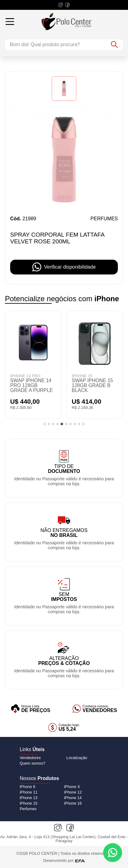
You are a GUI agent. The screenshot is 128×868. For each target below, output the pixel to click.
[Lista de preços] (31, 709)
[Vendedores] (95, 709)
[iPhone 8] (28, 787)
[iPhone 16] (73, 803)
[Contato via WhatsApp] (113, 853)
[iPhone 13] (29, 798)
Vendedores (30, 758)
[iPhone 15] (29, 803)
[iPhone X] (72, 787)
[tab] (45, 424)
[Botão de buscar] (114, 45)
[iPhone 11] (29, 792)
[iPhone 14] (73, 798)
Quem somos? (32, 763)
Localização (77, 758)
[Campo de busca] (55, 45)
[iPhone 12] (73, 792)
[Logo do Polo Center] (71, 22)
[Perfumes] (28, 809)
